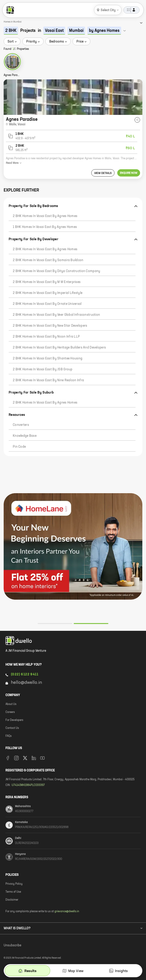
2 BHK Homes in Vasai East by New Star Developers (50, 326)
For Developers (14, 720)
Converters (21, 425)
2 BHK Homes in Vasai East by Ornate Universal (47, 304)
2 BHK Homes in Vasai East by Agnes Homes (45, 216)
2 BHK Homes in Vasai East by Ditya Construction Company (56, 271)
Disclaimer (12, 900)
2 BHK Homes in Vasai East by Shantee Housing (48, 359)
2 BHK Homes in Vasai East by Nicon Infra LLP (46, 337)
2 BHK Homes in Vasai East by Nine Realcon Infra (48, 380)
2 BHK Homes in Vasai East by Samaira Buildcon (48, 260)
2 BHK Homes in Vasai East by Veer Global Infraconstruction (56, 315)
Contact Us (12, 728)
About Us (11, 704)
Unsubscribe (12, 945)
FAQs (9, 736)
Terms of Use (13, 892)
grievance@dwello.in (67, 912)
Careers (10, 712)
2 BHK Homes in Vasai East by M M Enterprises (47, 282)
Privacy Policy (14, 884)
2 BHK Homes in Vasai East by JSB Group (43, 369)
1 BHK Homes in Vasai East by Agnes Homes (45, 227)
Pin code (19, 447)
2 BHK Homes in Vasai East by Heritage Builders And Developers (59, 348)
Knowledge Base (25, 436)
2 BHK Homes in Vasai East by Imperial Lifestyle (48, 293)
